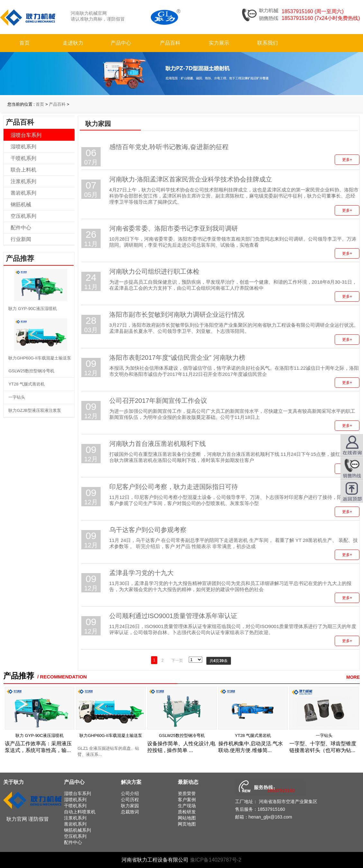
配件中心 (21, 228)
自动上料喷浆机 (80, 812)
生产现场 (187, 806)
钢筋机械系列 (77, 830)
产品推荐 (19, 676)
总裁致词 (130, 812)
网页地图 (187, 824)
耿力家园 (130, 806)
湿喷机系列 (23, 147)
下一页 (177, 660)
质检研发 (187, 812)
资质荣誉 (187, 793)
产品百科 (170, 43)
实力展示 (219, 43)
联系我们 (268, 43)
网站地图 (187, 818)
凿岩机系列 (23, 193)
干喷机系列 (23, 158)
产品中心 (121, 43)
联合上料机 (23, 170)
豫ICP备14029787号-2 (216, 860)
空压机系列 (23, 216)
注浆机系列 (23, 181)
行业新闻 (21, 239)
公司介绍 (130, 793)
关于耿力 (14, 782)
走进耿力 (73, 43)
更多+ (347, 160)
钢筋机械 (21, 204)
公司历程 (130, 800)
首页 (24, 43)
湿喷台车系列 (26, 135)
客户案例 (187, 800)
